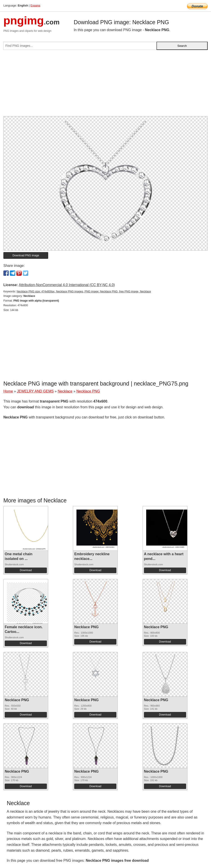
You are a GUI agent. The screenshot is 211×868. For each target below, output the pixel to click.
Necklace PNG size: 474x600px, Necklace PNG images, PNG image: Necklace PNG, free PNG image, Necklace (84, 291)
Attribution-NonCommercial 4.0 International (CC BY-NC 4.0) (67, 285)
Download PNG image (26, 255)
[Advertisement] (105, 85)
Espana (35, 5)
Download (26, 570)
